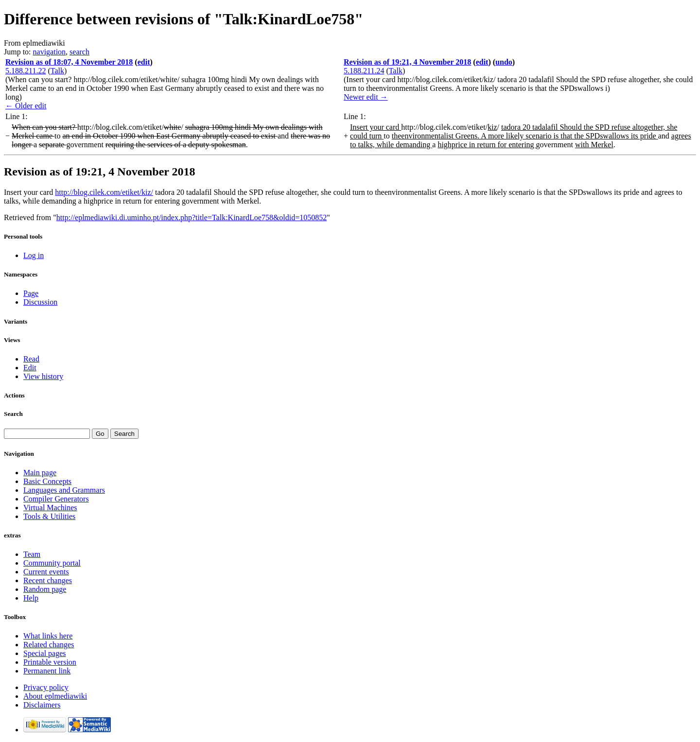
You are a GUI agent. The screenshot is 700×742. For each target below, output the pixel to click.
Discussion (40, 302)
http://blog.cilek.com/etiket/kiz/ (104, 192)
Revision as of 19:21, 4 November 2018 (407, 62)
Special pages (45, 653)
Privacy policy (46, 687)
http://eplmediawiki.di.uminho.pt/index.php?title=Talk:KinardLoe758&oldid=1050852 (192, 217)
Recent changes (48, 580)
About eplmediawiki (55, 696)
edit (144, 62)
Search (13, 414)
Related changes (49, 645)
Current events (46, 572)
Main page (40, 473)
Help (31, 598)
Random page (45, 589)
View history (43, 376)
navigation (50, 52)
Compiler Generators (56, 499)
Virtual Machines (50, 508)
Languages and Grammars (64, 490)
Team (32, 554)
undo (504, 62)
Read (31, 359)
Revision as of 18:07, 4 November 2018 (69, 62)
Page (31, 293)
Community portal (52, 563)
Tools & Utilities (49, 516)
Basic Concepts (47, 481)
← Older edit (26, 106)
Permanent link (47, 671)
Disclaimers (42, 705)
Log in (34, 255)
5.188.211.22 (26, 71)
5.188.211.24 (364, 71)
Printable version (50, 662)
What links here (48, 636)
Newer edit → (366, 97)
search (79, 52)
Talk (57, 71)
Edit (30, 368)
